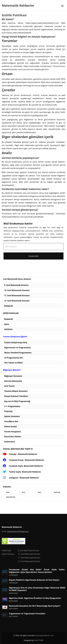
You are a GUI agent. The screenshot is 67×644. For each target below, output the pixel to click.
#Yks (8, 492)
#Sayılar (57, 492)
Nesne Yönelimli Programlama (18, 353)
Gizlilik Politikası (8, 554)
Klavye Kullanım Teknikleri (16, 396)
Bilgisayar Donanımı (13, 376)
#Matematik (11, 497)
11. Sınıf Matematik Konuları (17, 296)
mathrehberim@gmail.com (18, 531)
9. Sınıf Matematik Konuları (16, 285)
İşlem (7, 324)
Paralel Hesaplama (13, 432)
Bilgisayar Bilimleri (12, 370)
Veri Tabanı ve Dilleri (14, 363)
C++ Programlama (12, 406)
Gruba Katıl (33, 256)
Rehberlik (9, 306)
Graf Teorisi (9, 386)
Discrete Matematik (13, 381)
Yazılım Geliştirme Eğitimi (15, 337)
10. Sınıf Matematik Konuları (17, 290)
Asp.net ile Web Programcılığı (17, 401)
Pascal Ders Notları (13, 437)
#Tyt (24, 492)
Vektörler (8, 329)
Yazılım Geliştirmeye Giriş (16, 342)
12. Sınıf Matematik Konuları (17, 301)
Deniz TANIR (39, 640)
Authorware (10, 442)
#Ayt (40, 492)
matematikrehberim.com (44, 635)
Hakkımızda (6, 550)
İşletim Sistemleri (12, 416)
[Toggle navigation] (62, 6)
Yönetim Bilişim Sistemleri (16, 391)
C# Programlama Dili (13, 358)
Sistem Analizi (10, 427)
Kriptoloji (8, 411)
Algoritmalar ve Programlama (18, 348)
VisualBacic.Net (11, 421)
